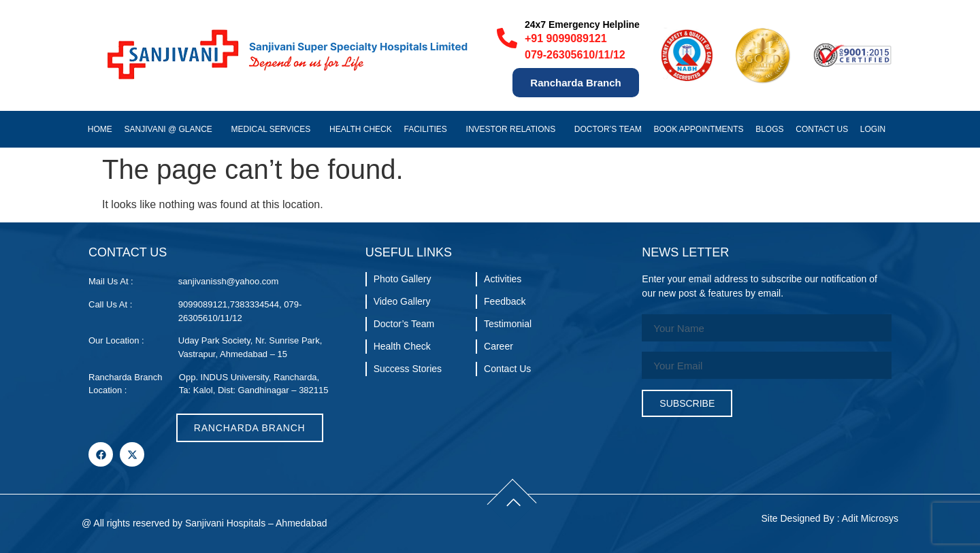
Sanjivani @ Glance (172, 129)
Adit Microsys (870, 518)
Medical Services (275, 129)
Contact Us (822, 129)
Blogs (769, 129)
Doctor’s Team (608, 129)
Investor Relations (514, 129)
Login (876, 129)
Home (100, 129)
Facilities (428, 129)
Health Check (361, 129)
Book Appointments (698, 129)
